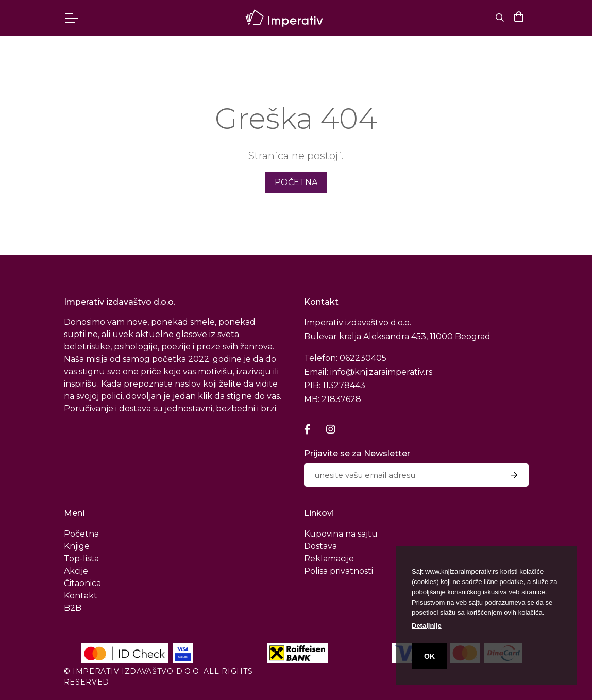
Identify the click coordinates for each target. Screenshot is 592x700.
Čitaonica (82, 583)
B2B (73, 608)
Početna (81, 534)
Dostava (320, 546)
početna (296, 182)
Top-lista (81, 559)
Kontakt (81, 596)
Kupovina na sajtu (341, 534)
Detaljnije (427, 626)
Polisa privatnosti (339, 571)
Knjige (77, 546)
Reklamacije (329, 559)
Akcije (76, 571)
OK (429, 656)
